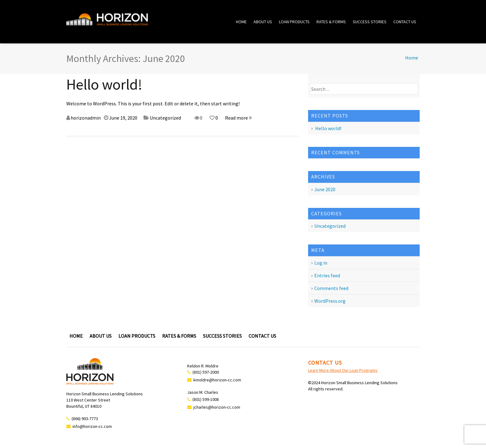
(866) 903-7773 (85, 419)
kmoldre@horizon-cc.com (217, 380)
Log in (321, 263)
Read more (238, 118)
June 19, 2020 (123, 118)
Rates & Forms (331, 22)
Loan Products (294, 22)
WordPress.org (330, 301)
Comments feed (331, 288)
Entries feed (327, 275)
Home (241, 22)
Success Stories (370, 22)
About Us (263, 22)
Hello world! (104, 84)
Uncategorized (165, 118)
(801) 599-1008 (206, 399)
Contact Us (405, 22)
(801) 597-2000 (206, 372)
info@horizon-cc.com (92, 426)
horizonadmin (86, 118)
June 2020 (325, 189)
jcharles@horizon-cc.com (217, 407)
